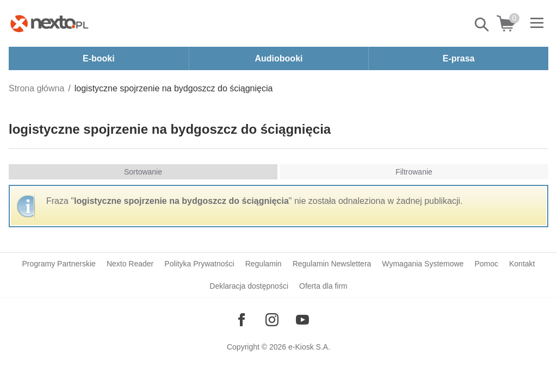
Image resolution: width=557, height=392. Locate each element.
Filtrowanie (414, 172)
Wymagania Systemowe (423, 264)
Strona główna (36, 88)
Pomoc (486, 264)
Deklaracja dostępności (249, 286)
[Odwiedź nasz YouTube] (302, 320)
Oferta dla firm (323, 286)
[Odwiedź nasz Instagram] (272, 320)
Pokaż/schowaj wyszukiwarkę (482, 24)
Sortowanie (143, 172)
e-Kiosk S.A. (309, 347)
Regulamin (264, 264)
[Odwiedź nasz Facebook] (242, 320)
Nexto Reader (130, 264)
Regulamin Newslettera (332, 264)
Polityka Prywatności (199, 264)
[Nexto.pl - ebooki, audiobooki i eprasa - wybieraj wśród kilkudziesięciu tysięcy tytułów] (49, 23)
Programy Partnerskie (59, 264)
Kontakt (522, 264)
